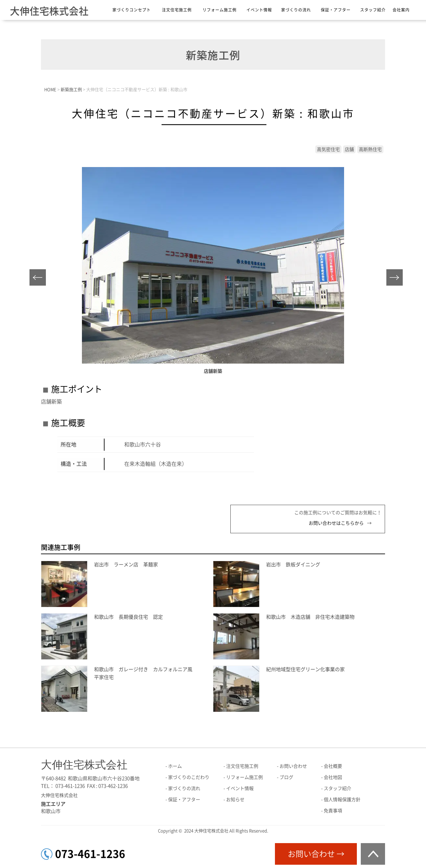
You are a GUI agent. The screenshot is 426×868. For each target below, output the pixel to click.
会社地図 (333, 777)
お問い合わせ (293, 766)
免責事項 (333, 811)
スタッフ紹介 (373, 10)
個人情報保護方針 (342, 800)
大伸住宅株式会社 (49, 11)
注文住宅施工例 (177, 10)
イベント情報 (259, 10)
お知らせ (235, 800)
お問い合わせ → (316, 854)
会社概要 (333, 766)
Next (396, 279)
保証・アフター (336, 10)
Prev (39, 279)
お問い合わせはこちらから (336, 523)
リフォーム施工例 (220, 10)
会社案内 (401, 10)
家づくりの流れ (296, 10)
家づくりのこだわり (189, 777)
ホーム (175, 766)
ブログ (286, 777)
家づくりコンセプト (132, 10)
